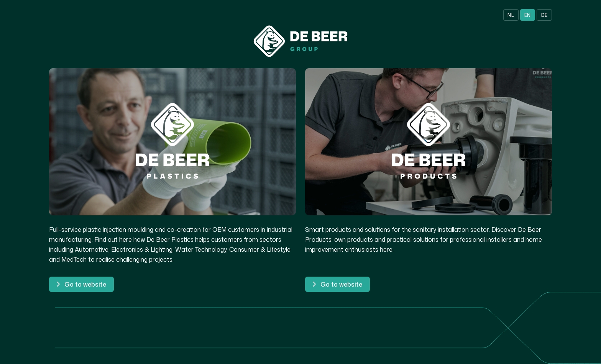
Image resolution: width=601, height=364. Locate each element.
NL (511, 15)
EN (528, 15)
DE (544, 15)
